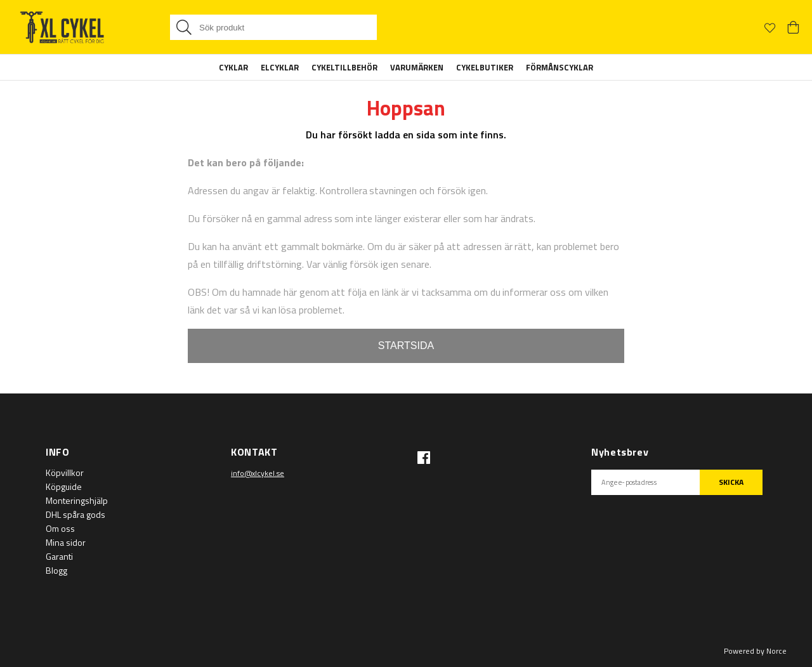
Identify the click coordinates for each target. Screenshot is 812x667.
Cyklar (233, 67)
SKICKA (731, 482)
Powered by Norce (755, 651)
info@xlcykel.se (258, 473)
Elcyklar (280, 67)
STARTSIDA (406, 346)
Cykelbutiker (485, 67)
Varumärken (417, 67)
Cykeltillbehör (344, 67)
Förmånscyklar (560, 67)
